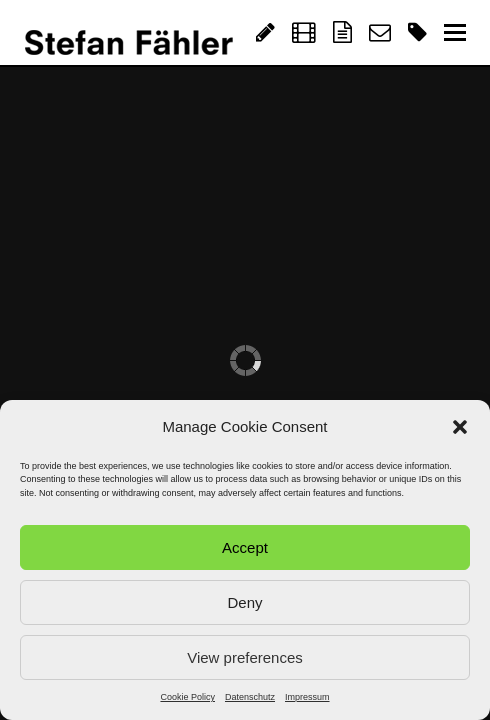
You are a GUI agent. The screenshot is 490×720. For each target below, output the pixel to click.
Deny (244, 602)
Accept (245, 547)
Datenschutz (250, 697)
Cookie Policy (187, 697)
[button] (460, 427)
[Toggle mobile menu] (455, 33)
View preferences (245, 657)
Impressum (307, 697)
